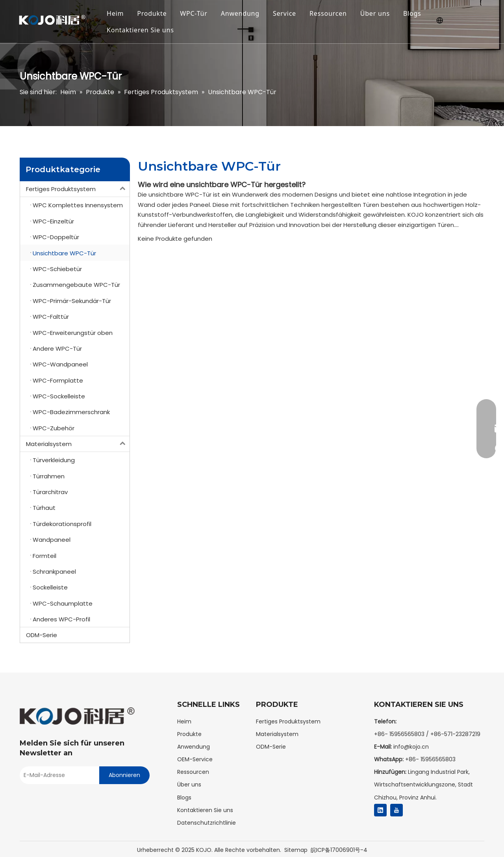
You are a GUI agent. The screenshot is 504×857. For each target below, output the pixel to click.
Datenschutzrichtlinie (207, 823)
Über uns (375, 13)
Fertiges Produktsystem (78, 189)
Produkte (152, 13)
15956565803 (438, 759)
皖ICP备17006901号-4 (339, 850)
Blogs (412, 13)
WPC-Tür (194, 13)
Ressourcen (328, 13)
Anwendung (240, 13)
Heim (115, 13)
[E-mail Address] (57, 775)
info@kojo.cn (411, 747)
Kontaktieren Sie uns (140, 30)
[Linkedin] (380, 810)
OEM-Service (195, 759)
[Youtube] (397, 810)
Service (284, 13)
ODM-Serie (42, 635)
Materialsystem (78, 444)
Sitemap (296, 850)
